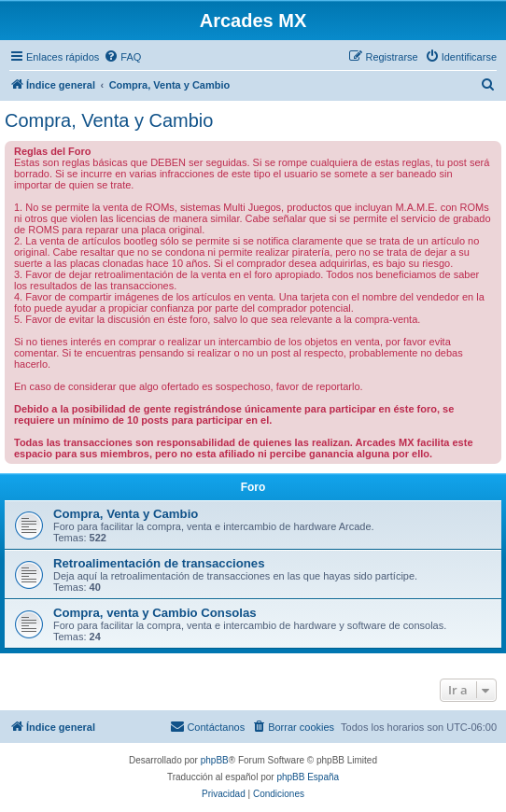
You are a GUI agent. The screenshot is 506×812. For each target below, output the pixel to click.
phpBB (215, 760)
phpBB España (308, 777)
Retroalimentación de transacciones (159, 563)
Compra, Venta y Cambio (109, 120)
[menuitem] (122, 57)
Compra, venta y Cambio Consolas (155, 613)
